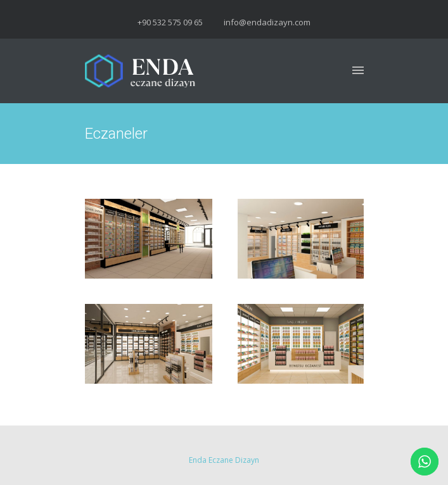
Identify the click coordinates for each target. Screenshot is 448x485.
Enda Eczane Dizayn (224, 460)
